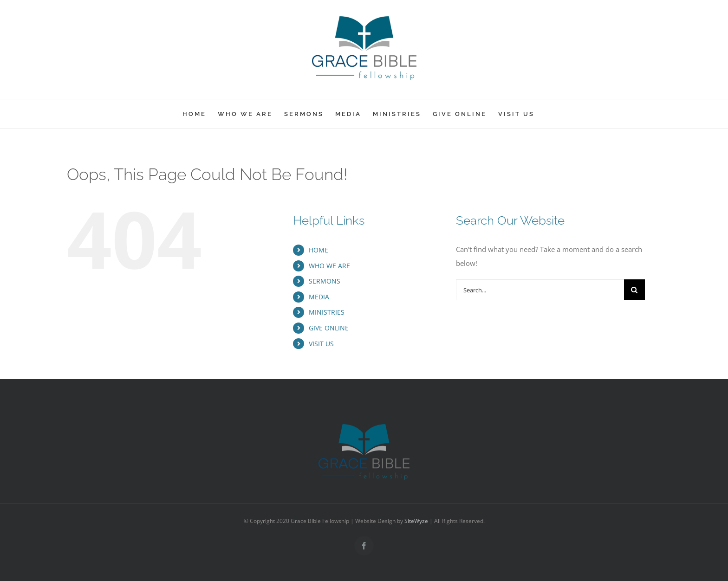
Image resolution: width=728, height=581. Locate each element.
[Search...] (540, 290)
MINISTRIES (327, 312)
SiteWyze (416, 521)
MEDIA (319, 297)
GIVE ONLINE (329, 328)
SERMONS (325, 281)
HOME (318, 250)
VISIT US (321, 344)
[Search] (634, 290)
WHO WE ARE (329, 266)
